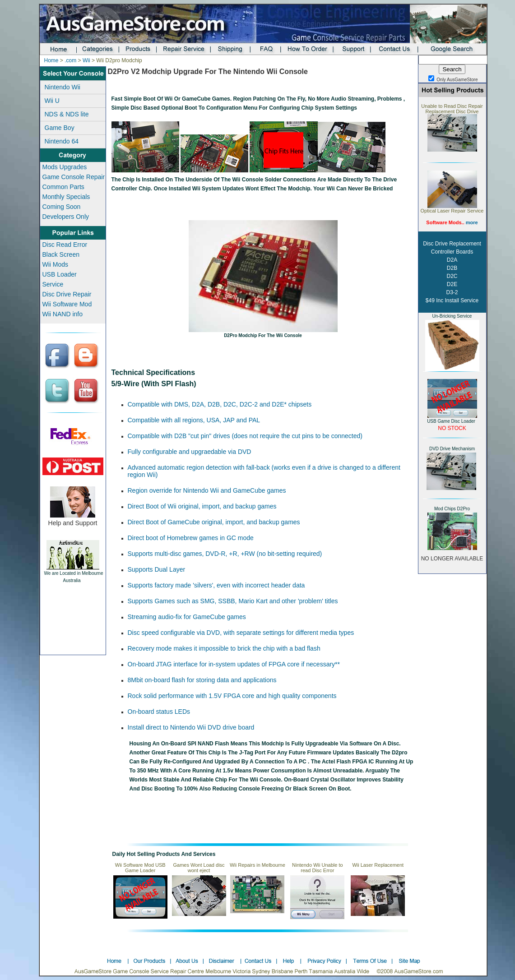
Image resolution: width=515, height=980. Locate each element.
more (472, 222)
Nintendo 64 (62, 141)
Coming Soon (62, 207)
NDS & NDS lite (67, 114)
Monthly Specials (66, 197)
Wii (86, 60)
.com (70, 60)
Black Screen (61, 254)
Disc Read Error (65, 245)
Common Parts (63, 187)
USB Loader (60, 274)
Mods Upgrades (65, 167)
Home (51, 60)
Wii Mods (56, 264)
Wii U (52, 101)
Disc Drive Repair (67, 294)
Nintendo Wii (63, 87)
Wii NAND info (63, 314)
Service (53, 284)
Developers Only (66, 217)
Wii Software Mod (67, 304)
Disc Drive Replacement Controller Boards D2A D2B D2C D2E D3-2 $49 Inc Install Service (452, 272)
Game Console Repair (74, 177)
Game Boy (60, 128)
